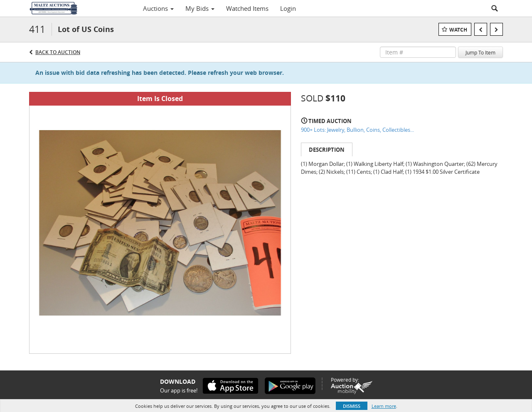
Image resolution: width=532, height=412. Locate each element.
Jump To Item (480, 52)
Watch (458, 30)
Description (327, 150)
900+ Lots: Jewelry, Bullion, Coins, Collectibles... (357, 130)
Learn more (384, 406)
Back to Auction (58, 52)
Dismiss (352, 406)
